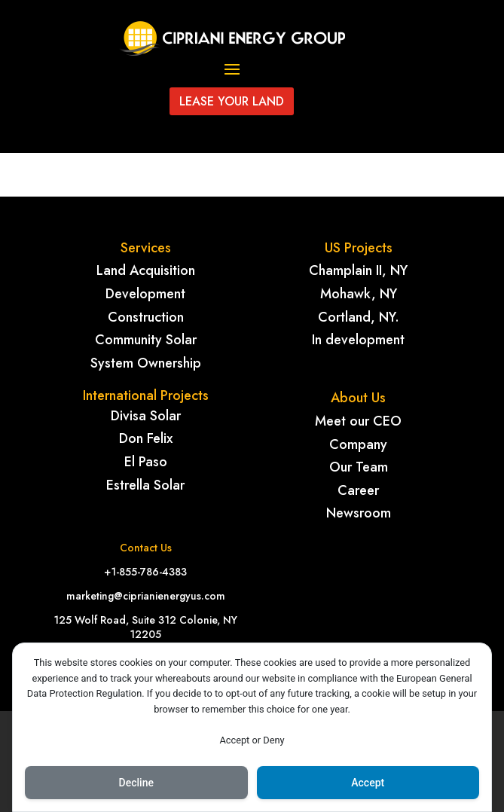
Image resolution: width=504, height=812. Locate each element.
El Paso (146, 462)
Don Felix (146, 438)
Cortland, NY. (359, 317)
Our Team (359, 467)
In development (358, 340)
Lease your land (232, 101)
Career (358, 490)
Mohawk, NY (359, 294)
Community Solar (146, 340)
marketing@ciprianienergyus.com (146, 596)
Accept (368, 783)
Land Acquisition (146, 270)
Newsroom (359, 513)
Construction (146, 317)
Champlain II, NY (358, 270)
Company (358, 444)
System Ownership (146, 363)
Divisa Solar (146, 416)
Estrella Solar (145, 485)
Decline (136, 783)
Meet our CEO (358, 421)
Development (145, 294)
